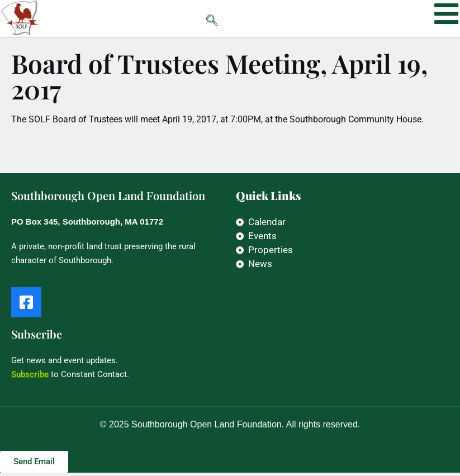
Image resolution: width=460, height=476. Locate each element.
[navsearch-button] (189, 18)
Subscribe (30, 378)
